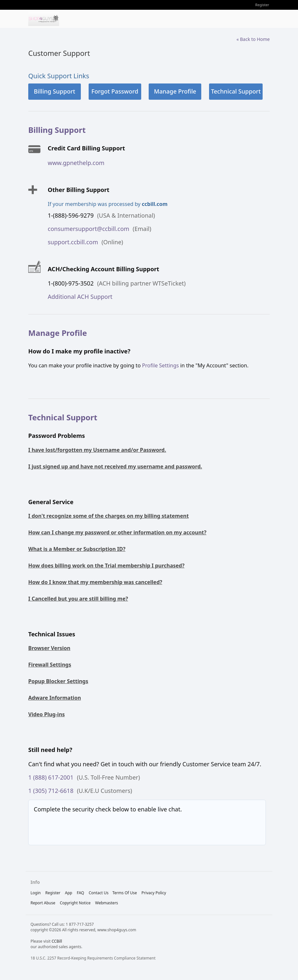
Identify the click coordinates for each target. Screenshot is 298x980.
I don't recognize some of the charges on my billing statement (108, 516)
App (68, 893)
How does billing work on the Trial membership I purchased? (106, 566)
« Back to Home (253, 39)
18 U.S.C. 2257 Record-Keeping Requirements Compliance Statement (93, 958)
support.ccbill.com (73, 242)
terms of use (125, 893)
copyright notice (75, 903)
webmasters (107, 903)
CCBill (57, 941)
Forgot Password (115, 91)
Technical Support (236, 91)
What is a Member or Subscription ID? (77, 549)
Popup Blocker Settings (58, 681)
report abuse (43, 903)
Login (36, 893)
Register (262, 5)
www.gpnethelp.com (76, 163)
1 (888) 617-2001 (51, 777)
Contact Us (99, 893)
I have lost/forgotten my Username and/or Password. (97, 450)
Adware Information (55, 698)
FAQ (80, 893)
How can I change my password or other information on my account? (117, 532)
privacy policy (154, 893)
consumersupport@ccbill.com (88, 229)
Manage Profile (175, 91)
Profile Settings (160, 365)
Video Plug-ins (47, 714)
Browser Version (49, 648)
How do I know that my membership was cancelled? (95, 582)
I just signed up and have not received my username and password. (115, 466)
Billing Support (54, 91)
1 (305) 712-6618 (51, 791)
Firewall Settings (50, 665)
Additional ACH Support (80, 297)
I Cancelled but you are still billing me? (78, 599)
